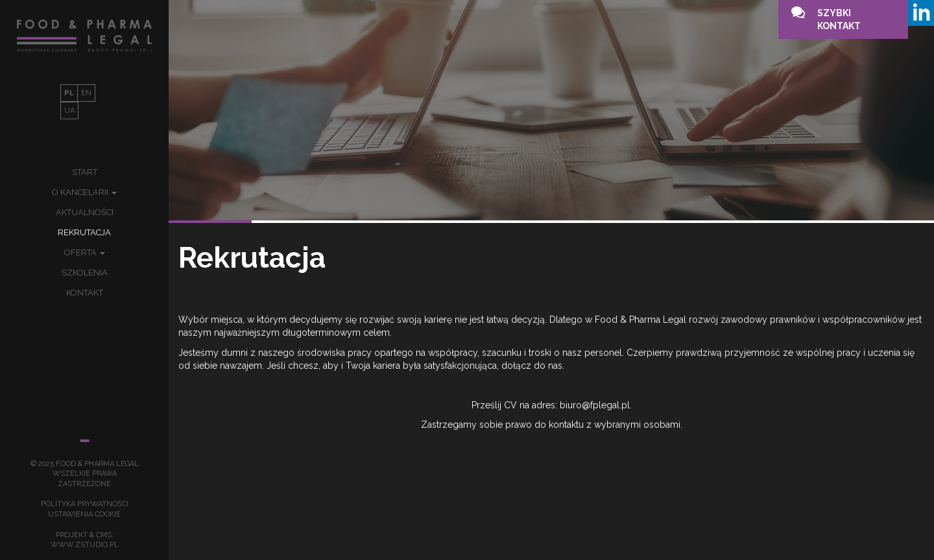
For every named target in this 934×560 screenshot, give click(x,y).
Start (85, 172)
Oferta (85, 252)
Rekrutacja (84, 232)
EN (86, 93)
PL (69, 93)
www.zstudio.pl (85, 545)
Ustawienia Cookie (84, 514)
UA (69, 111)
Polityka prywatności (85, 504)
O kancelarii (84, 192)
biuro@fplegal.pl (595, 405)
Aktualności (85, 212)
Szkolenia (85, 273)
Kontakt (85, 293)
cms (104, 535)
